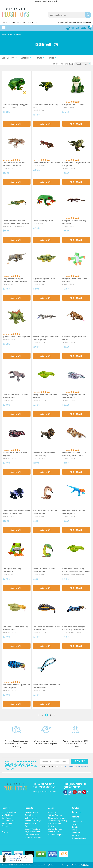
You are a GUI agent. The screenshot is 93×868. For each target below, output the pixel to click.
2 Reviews (66, 218)
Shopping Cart (78, 821)
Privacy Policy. (49, 865)
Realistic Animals (32, 812)
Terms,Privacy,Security (58, 821)
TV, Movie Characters (34, 832)
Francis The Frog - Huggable (16, 105)
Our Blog (75, 808)
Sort (70, 64)
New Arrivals (7, 823)
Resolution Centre (79, 838)
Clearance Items (9, 821)
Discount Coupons (56, 834)
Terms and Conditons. (37, 865)
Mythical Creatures (33, 837)
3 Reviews (6, 334)
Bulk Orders (53, 826)
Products (29, 808)
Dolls (27, 826)
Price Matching (55, 823)
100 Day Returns (55, 815)
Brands (5, 832)
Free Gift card (54, 832)
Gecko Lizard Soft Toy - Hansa (46, 163)
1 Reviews (66, 102)
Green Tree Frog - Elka (43, 221)
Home (4, 34)
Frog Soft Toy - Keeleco (73, 105)
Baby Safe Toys (31, 818)
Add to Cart (17, 124)
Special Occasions (32, 829)
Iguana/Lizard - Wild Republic (16, 337)
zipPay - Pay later (55, 829)
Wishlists (75, 835)
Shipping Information (57, 818)
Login (74, 824)
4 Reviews (6, 160)
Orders (74, 830)
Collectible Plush (32, 834)
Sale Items (6, 818)
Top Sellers (6, 826)
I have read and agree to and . (64, 766)
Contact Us (76, 812)
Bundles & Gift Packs (10, 812)
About (51, 808)
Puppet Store (31, 823)
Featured (6, 808)
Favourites (76, 833)
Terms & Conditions (67, 766)
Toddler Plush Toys (33, 821)
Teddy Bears (30, 815)
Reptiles (18, 34)
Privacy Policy (83, 766)
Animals (11, 34)
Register (75, 827)
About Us (52, 812)
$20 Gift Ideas (7, 815)
